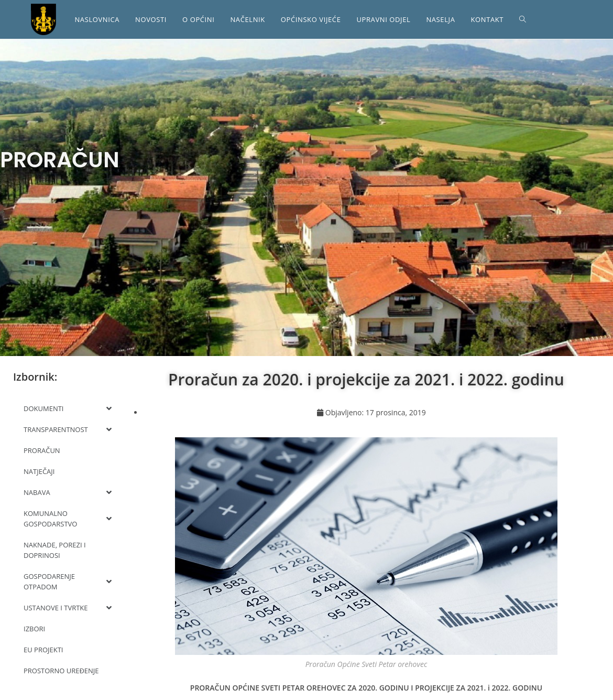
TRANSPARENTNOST (68, 429)
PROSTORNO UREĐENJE (61, 671)
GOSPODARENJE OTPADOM (68, 581)
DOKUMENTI (68, 408)
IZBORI (34, 629)
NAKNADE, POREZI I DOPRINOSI (55, 550)
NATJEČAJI (39, 471)
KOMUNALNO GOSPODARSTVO (68, 519)
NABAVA (68, 492)
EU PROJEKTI (43, 650)
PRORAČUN (42, 450)
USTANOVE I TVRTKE (68, 608)
